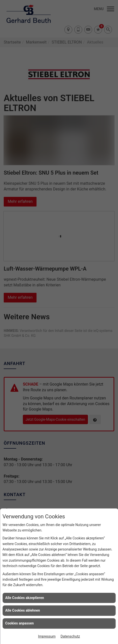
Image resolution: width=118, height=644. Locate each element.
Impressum (47, 636)
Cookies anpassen (20, 623)
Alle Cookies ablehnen (23, 610)
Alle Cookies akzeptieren (25, 598)
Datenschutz (70, 636)
